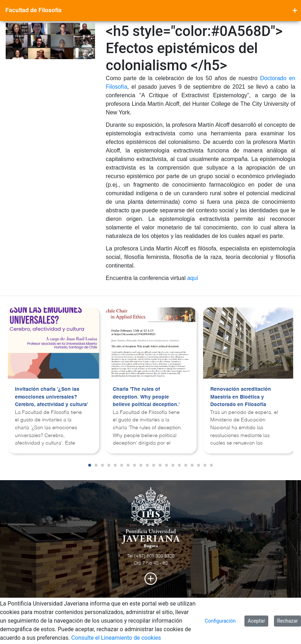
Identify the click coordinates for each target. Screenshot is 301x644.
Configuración (220, 621)
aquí (193, 278)
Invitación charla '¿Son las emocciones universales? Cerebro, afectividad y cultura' (51, 397)
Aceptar (256, 621)
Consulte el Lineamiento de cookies (116, 638)
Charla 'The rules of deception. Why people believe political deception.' (146, 397)
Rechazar (287, 621)
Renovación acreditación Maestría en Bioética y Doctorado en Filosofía (241, 397)
